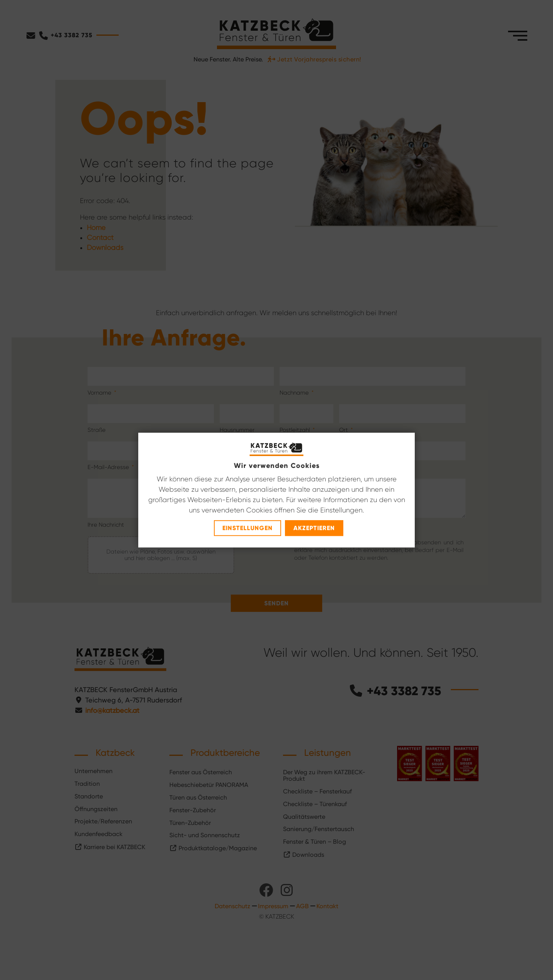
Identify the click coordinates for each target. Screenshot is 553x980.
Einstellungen (248, 528)
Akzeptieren (314, 528)
